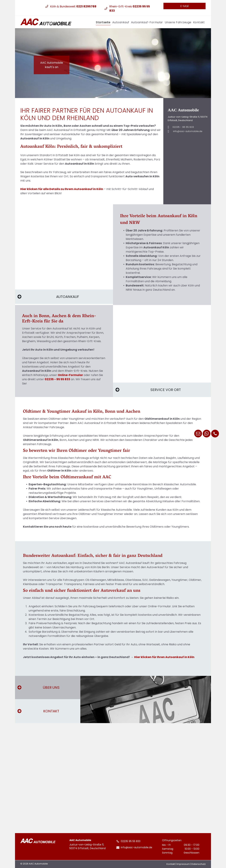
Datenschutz (199, 864)
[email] (198, 434)
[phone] (215, 434)
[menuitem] (103, 22)
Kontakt (171, 864)
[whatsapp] (207, 434)
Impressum (183, 864)
